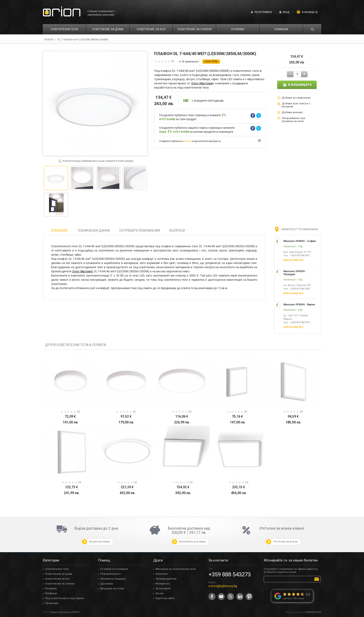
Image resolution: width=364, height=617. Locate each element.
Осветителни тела (57, 569)
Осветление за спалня (60, 584)
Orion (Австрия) (202, 83)
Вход (286, 12)
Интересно (163, 584)
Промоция (52, 603)
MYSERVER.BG (314, 612)
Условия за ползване (114, 569)
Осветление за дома (58, 574)
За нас (160, 593)
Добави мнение (292, 112)
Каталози (161, 574)
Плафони (51, 593)
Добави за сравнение (296, 98)
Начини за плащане (113, 579)
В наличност (191, 62)
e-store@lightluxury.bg (223, 586)
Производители (166, 579)
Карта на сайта (165, 598)
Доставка (107, 584)
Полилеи (51, 589)
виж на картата (293, 260)
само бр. (211, 61)
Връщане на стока (112, 589)
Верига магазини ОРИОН (65, 612)
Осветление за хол (57, 579)
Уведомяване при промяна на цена (294, 120)
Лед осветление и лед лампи (64, 598)
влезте (187, 141)
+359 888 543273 (230, 574)
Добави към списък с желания (296, 105)
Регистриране (263, 12)
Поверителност (110, 574)
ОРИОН (49, 40)
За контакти (163, 589)
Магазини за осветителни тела (176, 569)
